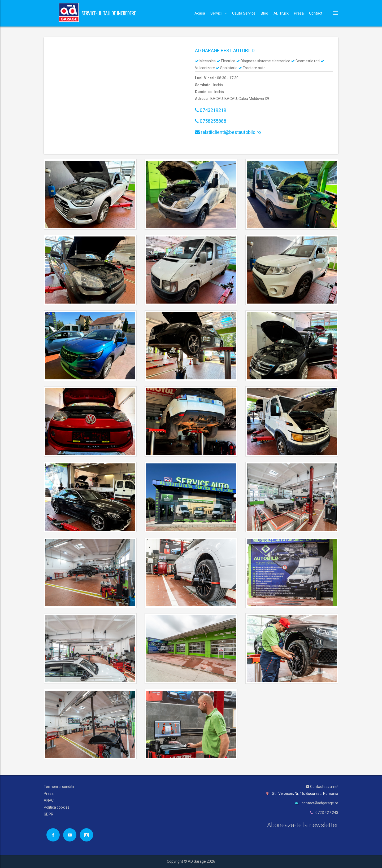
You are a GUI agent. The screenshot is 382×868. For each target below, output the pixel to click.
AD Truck (281, 13)
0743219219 (211, 110)
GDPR (49, 814)
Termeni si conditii (59, 787)
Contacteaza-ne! (322, 787)
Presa (299, 13)
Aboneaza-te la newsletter (303, 825)
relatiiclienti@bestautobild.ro (228, 132)
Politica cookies (57, 807)
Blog (264, 13)
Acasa (200, 13)
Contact (316, 13)
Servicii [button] (219, 13)
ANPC (49, 800)
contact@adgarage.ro (320, 803)
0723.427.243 (327, 813)
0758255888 (211, 121)
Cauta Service (244, 13)
